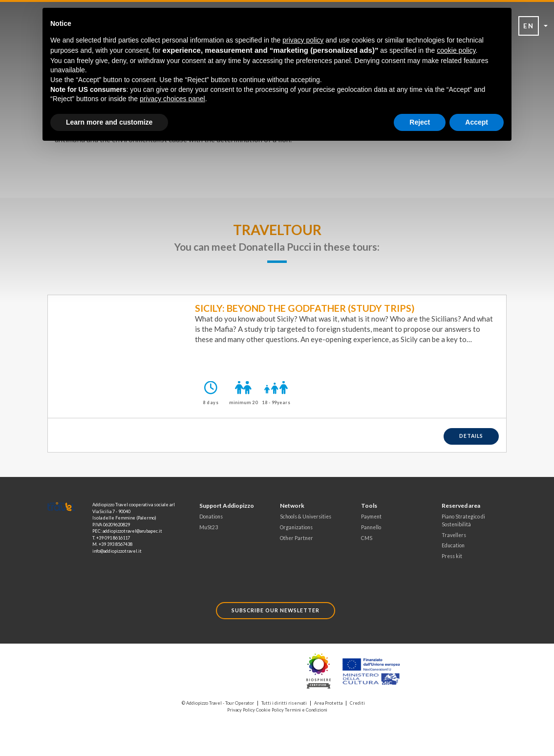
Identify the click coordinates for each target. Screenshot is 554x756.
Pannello (371, 527)
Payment (371, 517)
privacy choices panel (172, 99)
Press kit (452, 556)
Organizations (296, 527)
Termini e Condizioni (306, 710)
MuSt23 (209, 527)
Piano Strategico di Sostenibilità (463, 520)
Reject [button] (420, 122)
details (471, 436)
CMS (367, 538)
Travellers (454, 535)
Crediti (357, 703)
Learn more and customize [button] (109, 122)
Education (453, 545)
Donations (211, 517)
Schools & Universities (306, 517)
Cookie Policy (270, 710)
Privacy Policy (241, 710)
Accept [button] (477, 122)
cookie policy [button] (456, 50)
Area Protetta (328, 703)
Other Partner (297, 538)
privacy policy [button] (303, 40)
